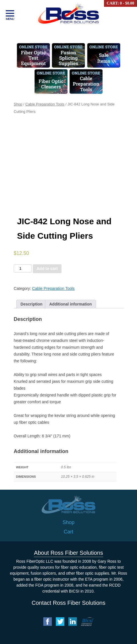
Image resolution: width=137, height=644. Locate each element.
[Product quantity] (23, 268)
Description (31, 304)
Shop (18, 104)
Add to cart (47, 269)
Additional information (70, 304)
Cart (68, 532)
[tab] (31, 304)
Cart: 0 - (120, 3)
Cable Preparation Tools (45, 104)
